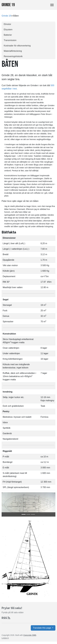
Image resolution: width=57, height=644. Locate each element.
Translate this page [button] (42, 628)
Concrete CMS (30, 635)
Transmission (10, 40)
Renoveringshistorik (13, 56)
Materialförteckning (13, 51)
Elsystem (8, 30)
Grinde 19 (8, 5)
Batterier (8, 35)
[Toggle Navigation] (52, 5)
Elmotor (7, 24)
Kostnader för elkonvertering (17, 46)
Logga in (5, 638)
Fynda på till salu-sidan (13, 612)
